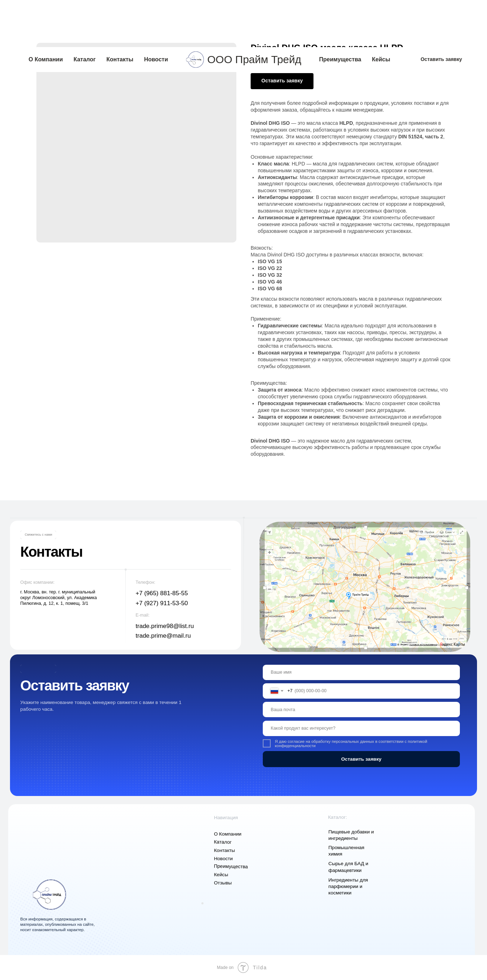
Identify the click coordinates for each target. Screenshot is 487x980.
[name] (362, 672)
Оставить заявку (361, 759)
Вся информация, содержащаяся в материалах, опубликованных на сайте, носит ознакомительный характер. (57, 924)
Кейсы (381, 12)
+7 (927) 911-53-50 (162, 603)
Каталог (85, 12)
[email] (362, 710)
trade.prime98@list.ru (165, 626)
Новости (156, 12)
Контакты (120, 12)
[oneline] (362, 728)
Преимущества (340, 12)
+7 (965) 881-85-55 (162, 593)
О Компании (46, 12)
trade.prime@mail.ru (163, 636)
